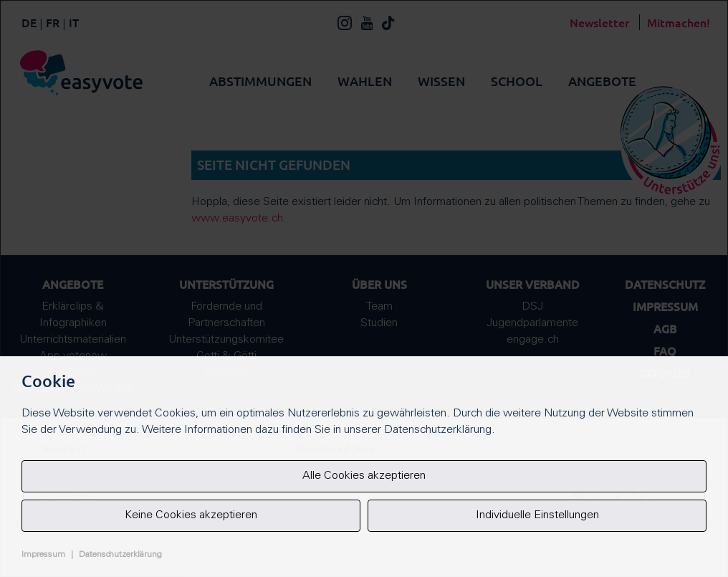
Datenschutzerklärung (120, 555)
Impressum (43, 555)
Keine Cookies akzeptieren (191, 515)
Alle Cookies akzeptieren (364, 476)
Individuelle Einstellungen (537, 515)
